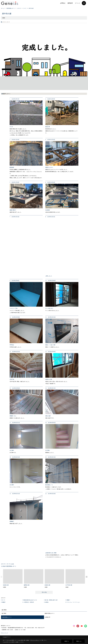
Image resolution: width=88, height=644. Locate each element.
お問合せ (63, 3)
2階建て (68, 600)
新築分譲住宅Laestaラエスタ (30, 600)
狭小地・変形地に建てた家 (51, 600)
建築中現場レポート (50, 613)
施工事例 (4, 613)
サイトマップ (5, 633)
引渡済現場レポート (7, 617)
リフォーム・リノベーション (73, 602)
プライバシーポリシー (35, 640)
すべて (4, 600)
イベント (77, 3)
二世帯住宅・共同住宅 (29, 602)
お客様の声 (47, 617)
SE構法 (47, 602)
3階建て (4, 602)
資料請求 (70, 3)
